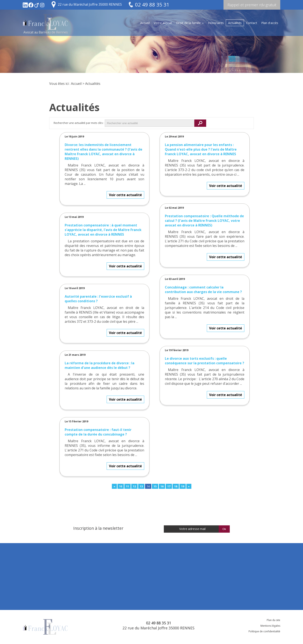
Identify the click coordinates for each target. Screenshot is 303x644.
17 (169, 486)
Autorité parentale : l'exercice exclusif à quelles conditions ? (98, 299)
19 (183, 486)
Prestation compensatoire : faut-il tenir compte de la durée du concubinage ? (98, 432)
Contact (252, 23)
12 (134, 486)
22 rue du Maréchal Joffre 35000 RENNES (90, 4)
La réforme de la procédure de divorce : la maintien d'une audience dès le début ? (100, 365)
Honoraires (216, 23)
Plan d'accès (270, 23)
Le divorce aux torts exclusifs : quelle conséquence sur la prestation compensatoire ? (205, 361)
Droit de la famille (188, 23)
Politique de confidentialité (264, 631)
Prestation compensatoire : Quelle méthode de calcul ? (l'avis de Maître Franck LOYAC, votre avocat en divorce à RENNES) (204, 221)
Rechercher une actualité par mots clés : (79, 123)
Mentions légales (270, 626)
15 (155, 486)
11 (128, 486)
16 (162, 486)
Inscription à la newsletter (98, 528)
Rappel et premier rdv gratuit (252, 5)
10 (121, 486)
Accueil (145, 23)
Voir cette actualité (125, 195)
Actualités (235, 23)
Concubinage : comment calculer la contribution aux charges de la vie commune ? (203, 290)
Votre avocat (163, 23)
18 (176, 486)
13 (141, 486)
